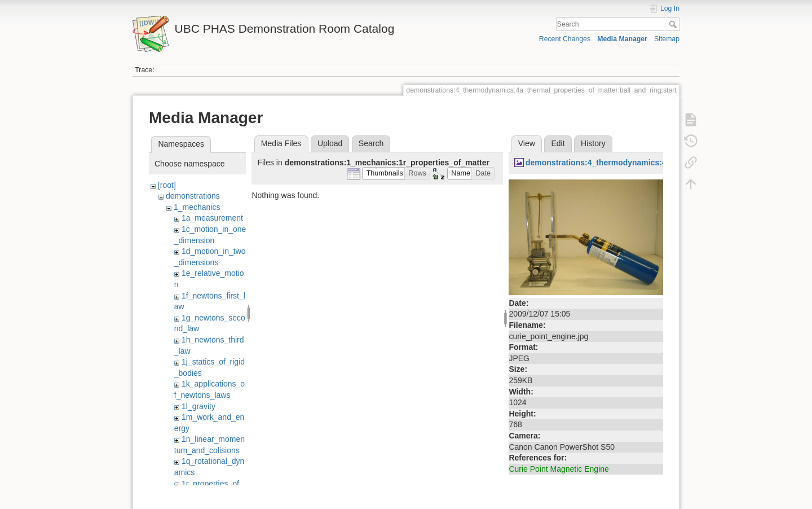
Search (674, 24)
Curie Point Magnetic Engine (559, 469)
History (593, 143)
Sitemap (667, 39)
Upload (330, 143)
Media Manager (622, 39)
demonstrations (193, 196)
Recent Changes (565, 39)
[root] (167, 185)
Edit (558, 143)
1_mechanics (197, 207)
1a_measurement (212, 218)
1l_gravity (198, 406)
